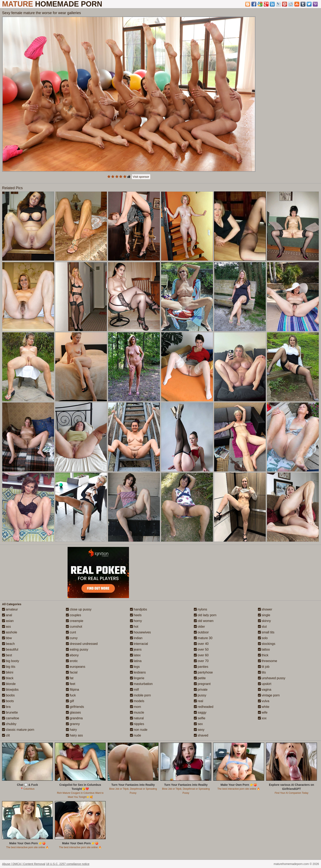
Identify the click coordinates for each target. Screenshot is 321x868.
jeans (136, 649)
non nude (139, 730)
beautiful (10, 649)
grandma (74, 718)
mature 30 (203, 638)
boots (8, 701)
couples (73, 615)
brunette (10, 712)
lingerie (137, 678)
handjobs (138, 609)
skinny (264, 621)
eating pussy (77, 649)
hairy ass (74, 735)
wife (263, 712)
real (198, 701)
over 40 (201, 644)
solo (263, 638)
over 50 (201, 649)
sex (198, 724)
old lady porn (205, 615)
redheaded (204, 707)
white (264, 707)
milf (134, 690)
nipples (137, 724)
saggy (200, 712)
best (7, 655)
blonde (9, 684)
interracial (139, 644)
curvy (72, 638)
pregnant (202, 684)
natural (137, 718)
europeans (76, 667)
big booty (11, 661)
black (8, 678)
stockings (267, 644)
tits (262, 672)
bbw (7, 638)
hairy (71, 730)
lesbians (138, 672)
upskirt (265, 684)
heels (136, 615)
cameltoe (11, 718)
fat (70, 678)
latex (135, 655)
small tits (266, 632)
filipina (72, 690)
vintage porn (269, 695)
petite (200, 678)
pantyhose (203, 672)
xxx (262, 718)
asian (8, 621)
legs (135, 667)
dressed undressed (82, 644)
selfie (200, 718)
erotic (72, 661)
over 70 (201, 661)
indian (136, 638)
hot (134, 627)
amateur (10, 609)
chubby (9, 724)
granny (73, 724)
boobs (8, 695)
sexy (199, 730)
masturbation (141, 684)
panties (201, 667)
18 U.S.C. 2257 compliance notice (68, 864)
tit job (264, 667)
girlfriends (75, 707)
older (199, 627)
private (201, 690)
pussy (200, 695)
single (264, 615)
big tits (9, 667)
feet (71, 684)
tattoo (264, 649)
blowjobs (10, 690)
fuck (71, 695)
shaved (201, 735)
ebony (72, 655)
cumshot (74, 627)
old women (204, 621)
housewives (140, 632)
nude (136, 735)
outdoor (201, 632)
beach (8, 644)
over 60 (201, 655)
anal (7, 615)
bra (6, 707)
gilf (70, 701)
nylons (201, 609)
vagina (265, 690)
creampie (75, 621)
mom (136, 707)
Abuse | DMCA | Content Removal (24, 864)
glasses (73, 712)
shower (265, 609)
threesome (268, 661)
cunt (71, 632)
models (137, 701)
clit (6, 735)
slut (262, 627)
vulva (264, 701)
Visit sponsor (141, 177)
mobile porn (140, 695)
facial (72, 672)
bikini (8, 672)
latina (136, 661)
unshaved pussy (272, 678)
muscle (137, 712)
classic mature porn (18, 730)
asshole (10, 632)
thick (263, 655)
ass (6, 627)
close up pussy (79, 609)
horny (136, 621)
